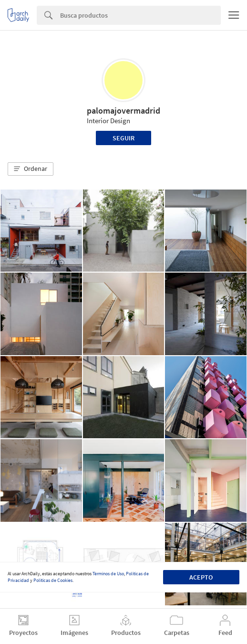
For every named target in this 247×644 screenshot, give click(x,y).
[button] (31, 169)
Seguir (123, 138)
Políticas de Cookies (53, 580)
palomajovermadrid (123, 111)
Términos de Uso (108, 574)
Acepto (201, 577)
